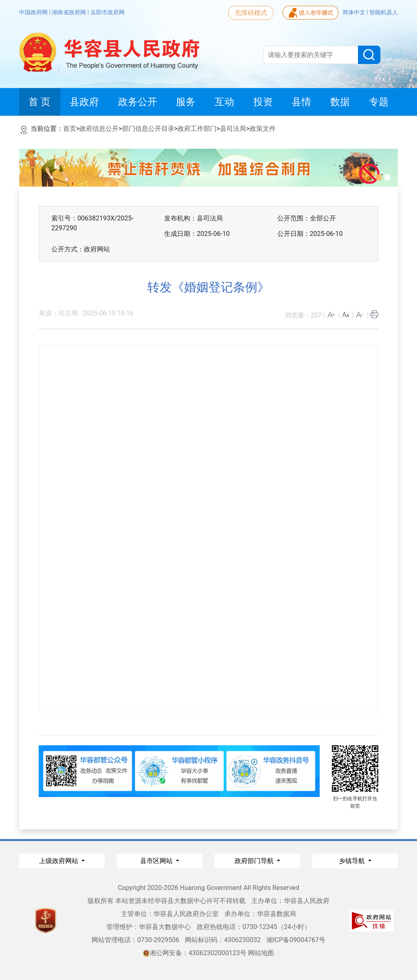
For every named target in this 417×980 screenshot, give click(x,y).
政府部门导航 (255, 861)
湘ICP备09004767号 (296, 940)
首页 (70, 129)
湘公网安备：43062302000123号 (195, 953)
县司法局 (233, 129)
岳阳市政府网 (108, 12)
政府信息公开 (99, 129)
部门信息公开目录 (148, 129)
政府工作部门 (197, 129)
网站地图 (261, 953)
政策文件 (263, 129)
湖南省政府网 (69, 12)
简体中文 (354, 12)
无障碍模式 (251, 13)
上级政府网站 (59, 861)
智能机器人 (384, 12)
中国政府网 (34, 12)
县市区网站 (157, 861)
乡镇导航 (353, 861)
